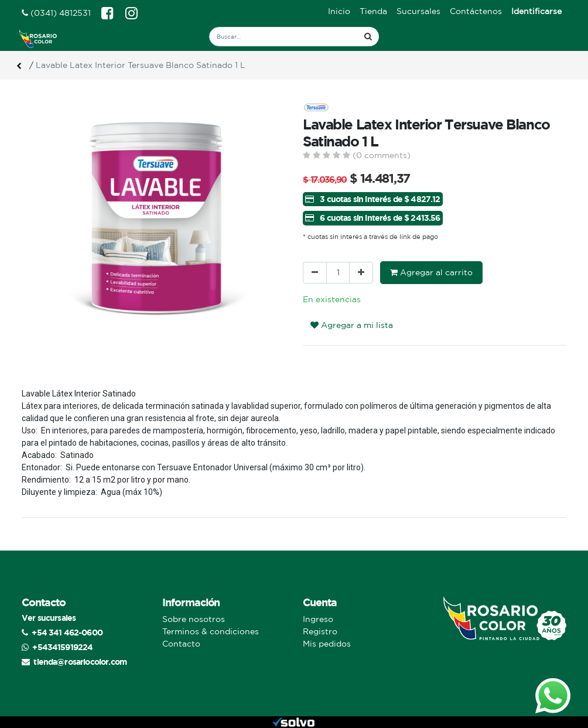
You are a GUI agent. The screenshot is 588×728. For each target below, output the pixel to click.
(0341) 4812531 (56, 13)
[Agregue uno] (361, 273)
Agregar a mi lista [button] (352, 325)
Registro (320, 631)
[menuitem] (339, 11)
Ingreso (318, 619)
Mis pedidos (327, 644)
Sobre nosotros (194, 619)
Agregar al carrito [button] (431, 272)
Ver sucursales (49, 618)
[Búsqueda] (368, 37)
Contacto (181, 644)
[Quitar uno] (315, 273)
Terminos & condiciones (211, 631)
